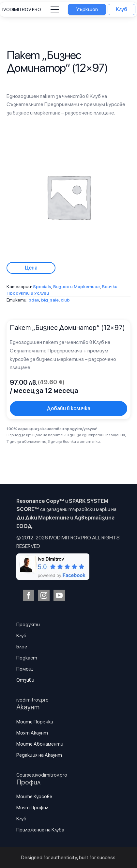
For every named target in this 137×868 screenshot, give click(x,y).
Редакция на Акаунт (39, 755)
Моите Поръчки (35, 722)
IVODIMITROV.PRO (22, 9)
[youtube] (59, 595)
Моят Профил (32, 808)
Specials (42, 287)
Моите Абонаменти (40, 744)
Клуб (21, 636)
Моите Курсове (34, 797)
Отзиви (25, 680)
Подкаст (27, 658)
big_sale (50, 300)
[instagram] (44, 595)
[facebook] (29, 595)
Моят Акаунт (32, 733)
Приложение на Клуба (40, 830)
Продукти (28, 625)
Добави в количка (68, 408)
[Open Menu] (55, 10)
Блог (22, 647)
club (65, 300)
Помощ (25, 669)
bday (34, 300)
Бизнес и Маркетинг (76, 287)
